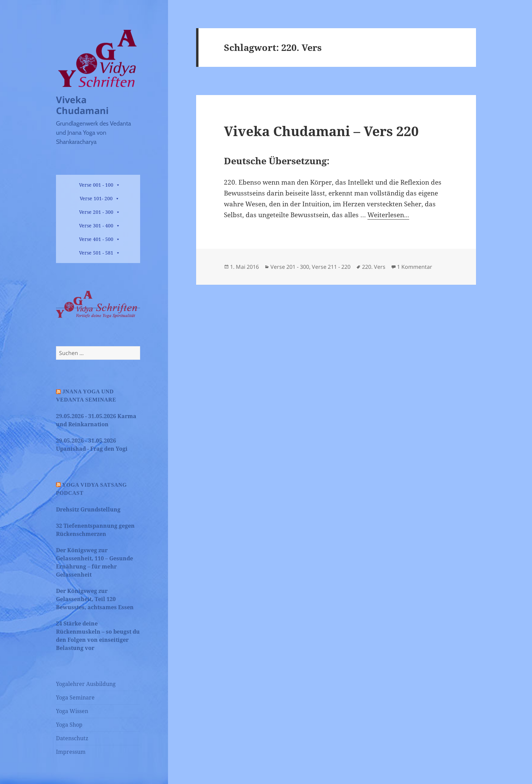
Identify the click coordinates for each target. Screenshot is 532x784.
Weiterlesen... (388, 215)
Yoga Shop (69, 725)
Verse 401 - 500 (96, 239)
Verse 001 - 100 (96, 185)
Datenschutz (72, 738)
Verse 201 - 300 (96, 212)
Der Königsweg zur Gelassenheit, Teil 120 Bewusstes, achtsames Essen (95, 599)
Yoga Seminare (75, 697)
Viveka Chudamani (82, 105)
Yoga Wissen (72, 711)
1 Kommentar (415, 267)
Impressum (71, 752)
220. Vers (374, 267)
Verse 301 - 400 (96, 226)
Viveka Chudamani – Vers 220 (321, 131)
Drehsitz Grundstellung (88, 509)
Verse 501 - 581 (96, 253)
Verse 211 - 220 (331, 267)
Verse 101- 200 (96, 198)
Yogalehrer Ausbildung (86, 684)
